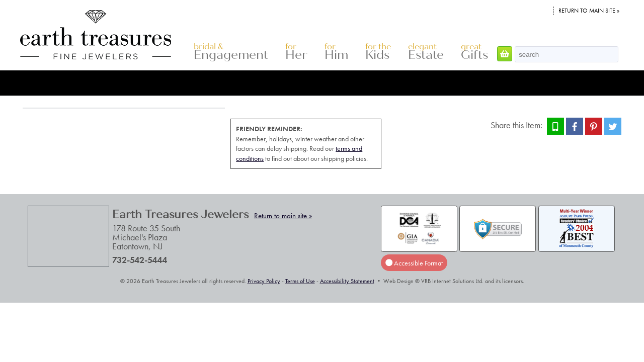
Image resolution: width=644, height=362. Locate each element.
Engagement (231, 52)
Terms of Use (300, 281)
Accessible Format (414, 262)
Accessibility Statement (347, 281)
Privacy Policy (264, 281)
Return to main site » (589, 11)
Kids (378, 52)
